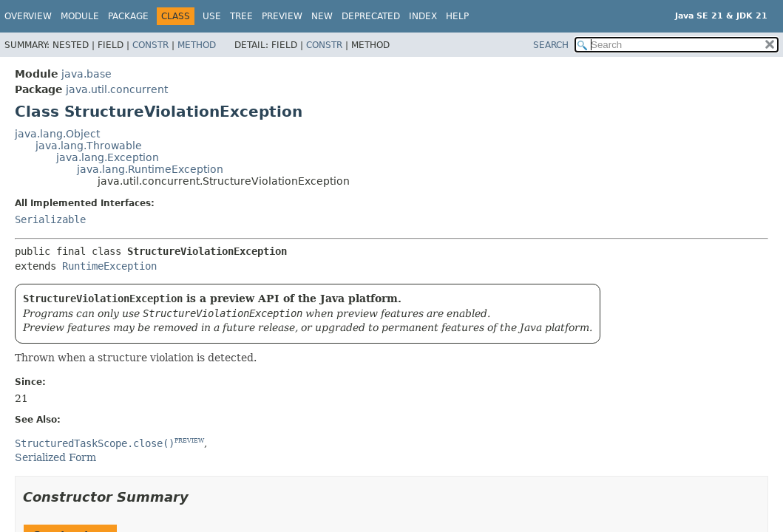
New (322, 16)
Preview (282, 16)
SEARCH (551, 45)
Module (80, 16)
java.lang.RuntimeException (150, 169)
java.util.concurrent (117, 89)
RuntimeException (109, 266)
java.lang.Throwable (89, 146)
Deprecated (371, 16)
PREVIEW (189, 441)
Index (423, 16)
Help (457, 16)
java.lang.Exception (108, 157)
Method (197, 45)
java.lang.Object (57, 134)
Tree (241, 16)
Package (128, 16)
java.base (87, 74)
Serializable (50, 219)
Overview (28, 16)
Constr (150, 45)
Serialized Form (55, 457)
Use (212, 16)
